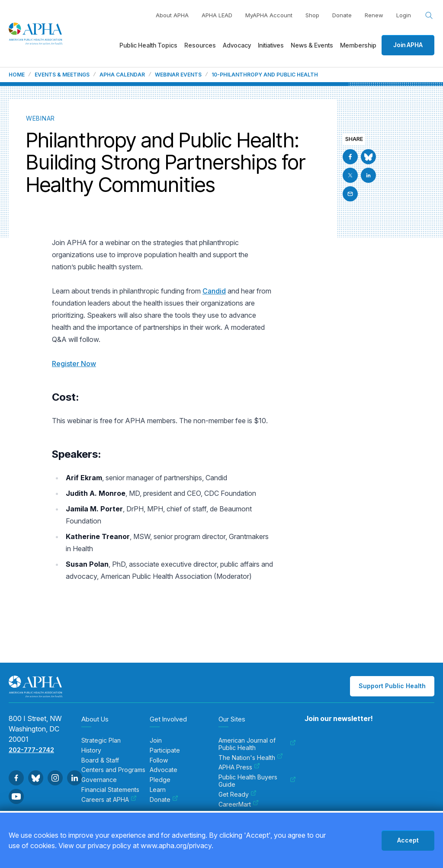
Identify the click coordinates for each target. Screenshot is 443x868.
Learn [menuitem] (158, 790)
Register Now (74, 364)
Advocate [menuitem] (164, 770)
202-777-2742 (31, 750)
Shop (312, 15)
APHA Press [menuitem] (239, 767)
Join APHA (408, 45)
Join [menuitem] (156, 740)
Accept (408, 840)
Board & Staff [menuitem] (100, 760)
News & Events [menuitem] (312, 45)
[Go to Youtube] (16, 796)
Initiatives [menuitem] (271, 45)
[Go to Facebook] (350, 157)
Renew (374, 15)
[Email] (350, 194)
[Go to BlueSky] (368, 157)
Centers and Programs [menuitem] (113, 770)
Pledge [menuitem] (160, 780)
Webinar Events (178, 75)
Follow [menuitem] (159, 760)
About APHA (172, 15)
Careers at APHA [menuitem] (109, 800)
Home (17, 75)
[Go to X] (350, 175)
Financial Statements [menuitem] (110, 790)
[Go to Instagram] (55, 778)
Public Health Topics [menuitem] (148, 45)
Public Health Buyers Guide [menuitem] (257, 781)
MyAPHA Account (269, 15)
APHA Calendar (122, 75)
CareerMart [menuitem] (239, 804)
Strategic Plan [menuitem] (101, 740)
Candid (214, 291)
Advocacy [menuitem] (237, 45)
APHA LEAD (217, 15)
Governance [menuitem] (99, 780)
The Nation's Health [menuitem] (251, 758)
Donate (342, 15)
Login (404, 15)
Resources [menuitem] (200, 45)
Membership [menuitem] (358, 45)
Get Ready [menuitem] (238, 795)
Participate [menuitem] (165, 750)
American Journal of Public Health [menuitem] (257, 744)
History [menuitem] (91, 750)
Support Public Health (392, 686)
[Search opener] (429, 16)
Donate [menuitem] (164, 800)
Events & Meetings (62, 75)
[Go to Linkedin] (368, 175)
